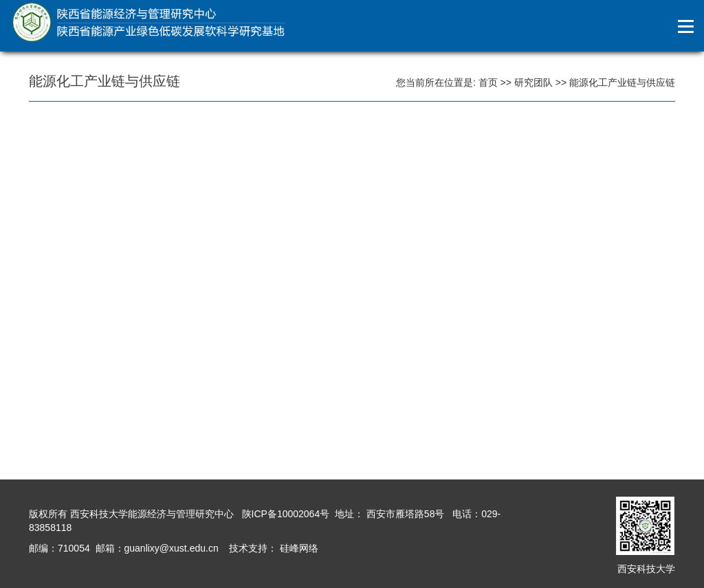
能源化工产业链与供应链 (622, 82)
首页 (488, 82)
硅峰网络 (298, 548)
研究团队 (533, 82)
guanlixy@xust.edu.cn (172, 548)
